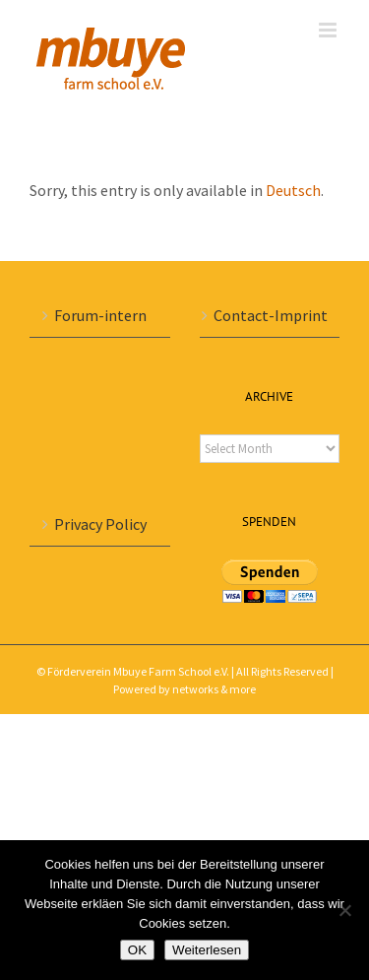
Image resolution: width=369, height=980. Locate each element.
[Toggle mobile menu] (329, 30)
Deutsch (293, 190)
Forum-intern (100, 315)
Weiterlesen (207, 950)
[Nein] (344, 910)
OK (137, 950)
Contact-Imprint (271, 315)
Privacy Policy (100, 524)
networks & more (214, 689)
